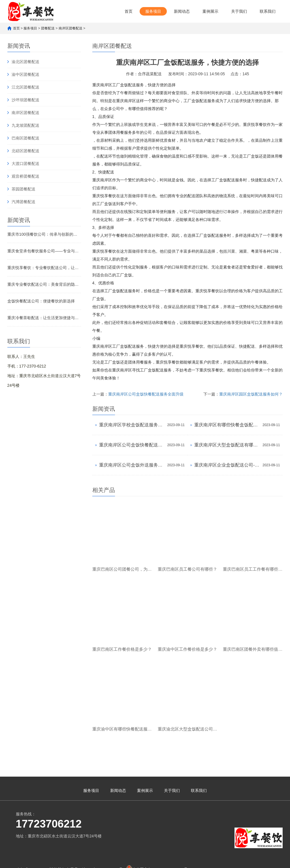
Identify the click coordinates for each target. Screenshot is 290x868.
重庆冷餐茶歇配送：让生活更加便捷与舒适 (44, 318)
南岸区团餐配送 (71, 28)
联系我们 (268, 11)
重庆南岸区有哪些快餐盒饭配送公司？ (227, 425)
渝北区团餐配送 (25, 62)
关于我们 (239, 11)
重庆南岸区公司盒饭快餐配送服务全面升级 (146, 394)
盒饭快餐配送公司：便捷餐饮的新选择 (41, 301)
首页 (129, 11)
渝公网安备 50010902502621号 (157, 846)
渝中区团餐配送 (25, 74)
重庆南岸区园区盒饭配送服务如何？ (251, 394)
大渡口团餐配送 (25, 164)
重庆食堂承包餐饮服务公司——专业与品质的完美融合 (44, 251)
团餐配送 (48, 28)
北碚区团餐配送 (25, 151)
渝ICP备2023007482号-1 (104, 847)
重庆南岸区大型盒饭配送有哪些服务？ (227, 445)
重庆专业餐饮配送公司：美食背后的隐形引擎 (44, 284)
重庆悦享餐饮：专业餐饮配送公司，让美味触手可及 (44, 268)
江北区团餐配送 (25, 87)
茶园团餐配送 (24, 189)
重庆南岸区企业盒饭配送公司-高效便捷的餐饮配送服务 (227, 465)
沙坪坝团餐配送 (25, 100)
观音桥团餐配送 (25, 176)
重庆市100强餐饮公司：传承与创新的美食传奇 (44, 234)
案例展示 (210, 11)
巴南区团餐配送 (25, 138)
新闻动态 (182, 11)
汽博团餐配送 (24, 202)
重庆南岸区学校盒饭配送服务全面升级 (132, 425)
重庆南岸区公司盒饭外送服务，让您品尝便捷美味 (132, 465)
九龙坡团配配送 (25, 125)
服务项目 (153, 11)
